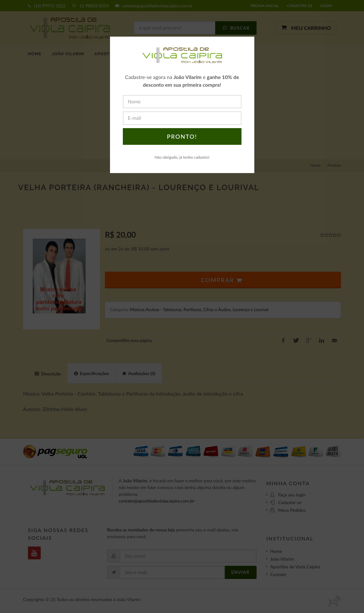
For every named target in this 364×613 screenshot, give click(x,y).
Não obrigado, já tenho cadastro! (182, 157)
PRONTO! (182, 136)
